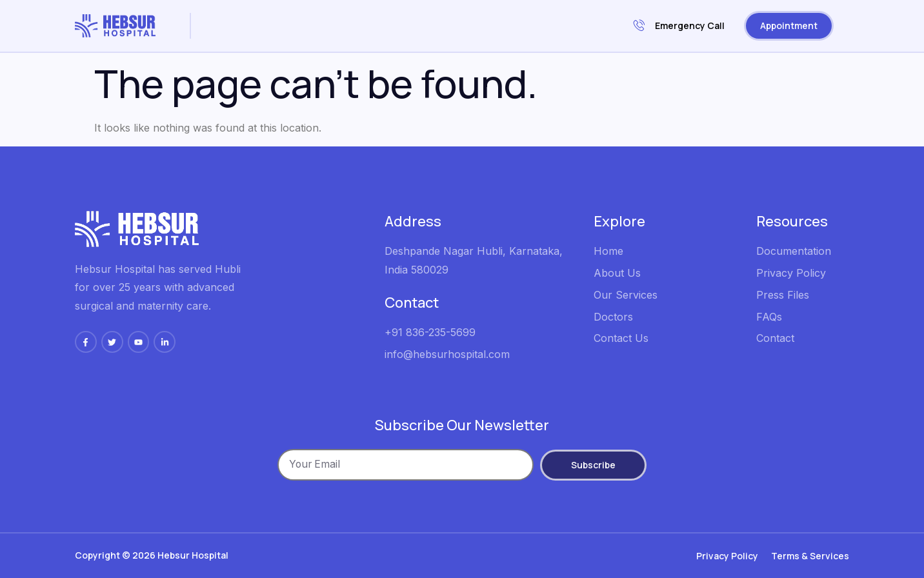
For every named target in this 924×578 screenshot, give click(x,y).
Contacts (249, 43)
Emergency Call (679, 26)
